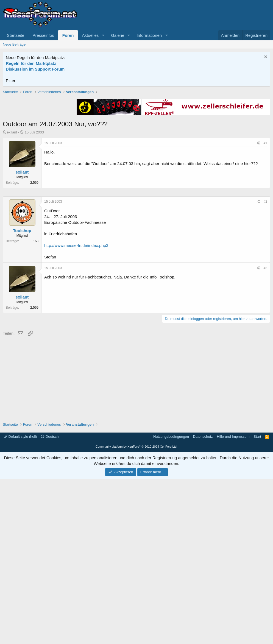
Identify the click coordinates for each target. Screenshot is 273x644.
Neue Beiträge (14, 44)
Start (257, 601)
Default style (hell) (20, 601)
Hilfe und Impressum (233, 601)
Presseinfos (43, 35)
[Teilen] (258, 221)
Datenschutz (203, 601)
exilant (12, 211)
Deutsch (50, 601)
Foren (68, 35)
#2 (265, 366)
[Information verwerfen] (265, 58)
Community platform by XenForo (136, 611)
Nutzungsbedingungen (171, 601)
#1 (265, 221)
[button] (103, 35)
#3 (265, 433)
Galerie (118, 35)
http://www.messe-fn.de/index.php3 (76, 410)
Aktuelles (90, 35)
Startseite (16, 35)
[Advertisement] (136, 128)
